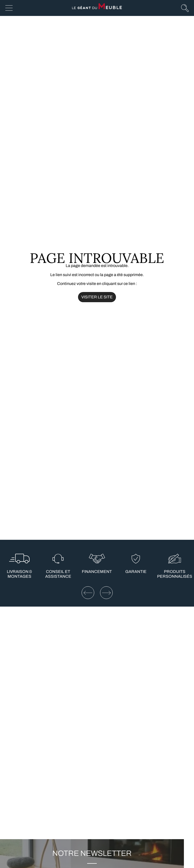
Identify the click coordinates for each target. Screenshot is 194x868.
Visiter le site (97, 297)
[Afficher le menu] (9, 8)
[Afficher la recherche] (185, 8)
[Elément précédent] (88, 593)
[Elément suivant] (106, 593)
